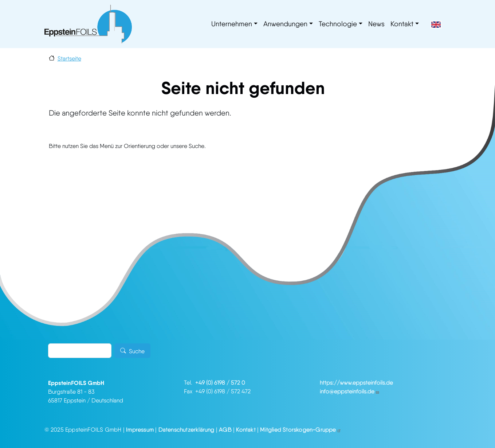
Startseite (69, 59)
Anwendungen (285, 24)
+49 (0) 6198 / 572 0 (220, 383)
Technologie (338, 24)
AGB (225, 430)
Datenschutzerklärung (186, 430)
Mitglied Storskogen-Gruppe (300, 430)
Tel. (190, 383)
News (376, 24)
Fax (190, 391)
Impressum (140, 430)
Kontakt (402, 24)
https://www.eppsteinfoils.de (356, 383)
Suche (137, 351)
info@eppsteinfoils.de (350, 391)
